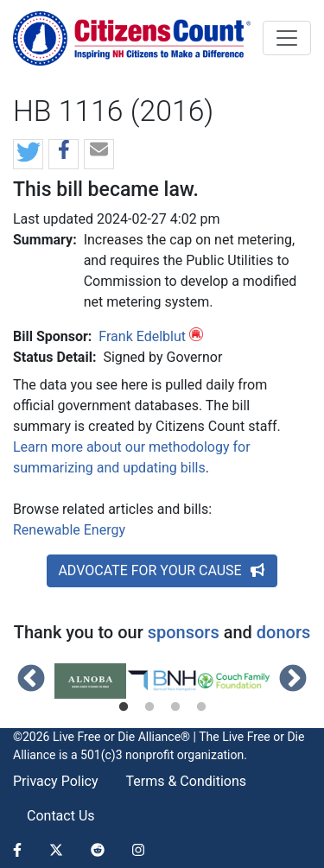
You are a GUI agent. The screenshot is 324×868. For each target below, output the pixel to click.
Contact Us (61, 816)
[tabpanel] (90, 681)
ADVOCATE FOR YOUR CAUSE (162, 570)
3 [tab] (175, 707)
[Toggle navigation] (287, 38)
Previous (31, 680)
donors (283, 632)
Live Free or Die (263, 737)
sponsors (184, 632)
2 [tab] (149, 707)
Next (293, 680)
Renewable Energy (69, 530)
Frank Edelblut (142, 336)
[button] (28, 155)
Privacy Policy (56, 781)
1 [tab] (124, 707)
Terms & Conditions (187, 781)
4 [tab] (201, 707)
